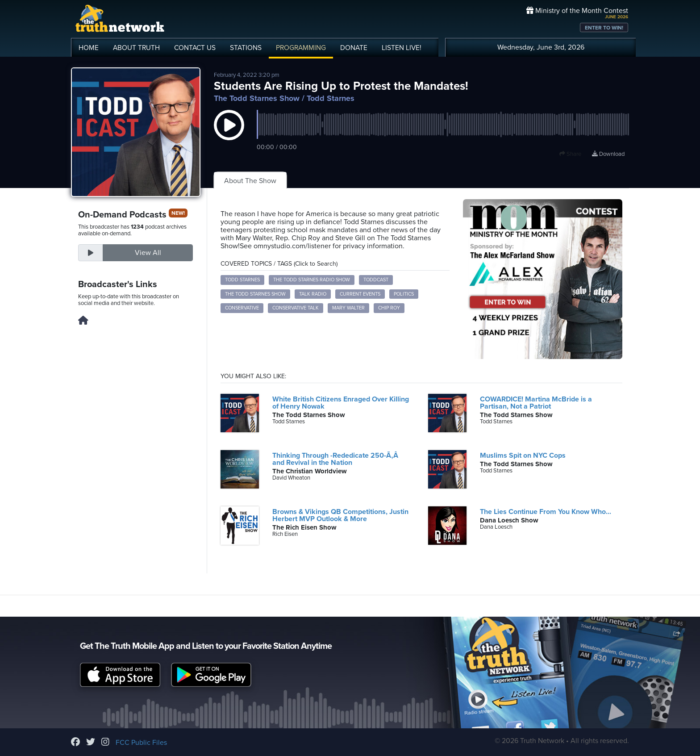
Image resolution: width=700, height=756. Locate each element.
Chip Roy (389, 308)
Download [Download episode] (608, 154)
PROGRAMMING (301, 48)
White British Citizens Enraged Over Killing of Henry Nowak (341, 403)
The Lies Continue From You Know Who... (546, 512)
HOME (89, 48)
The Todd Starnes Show (257, 98)
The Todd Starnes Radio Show (312, 280)
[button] (229, 134)
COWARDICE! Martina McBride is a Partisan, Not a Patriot (536, 403)
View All (148, 253)
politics (404, 294)
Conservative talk (296, 308)
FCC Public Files (141, 743)
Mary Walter (348, 308)
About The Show (250, 181)
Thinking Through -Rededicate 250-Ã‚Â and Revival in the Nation (337, 459)
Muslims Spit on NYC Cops (523, 455)
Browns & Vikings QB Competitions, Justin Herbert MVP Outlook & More (340, 515)
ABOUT (136, 48)
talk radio (313, 294)
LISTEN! (402, 48)
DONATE (354, 48)
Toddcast (376, 280)
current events (360, 294)
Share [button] (570, 154)
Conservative (242, 308)
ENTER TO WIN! (604, 28)
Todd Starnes (242, 280)
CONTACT (195, 48)
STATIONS (246, 48)
